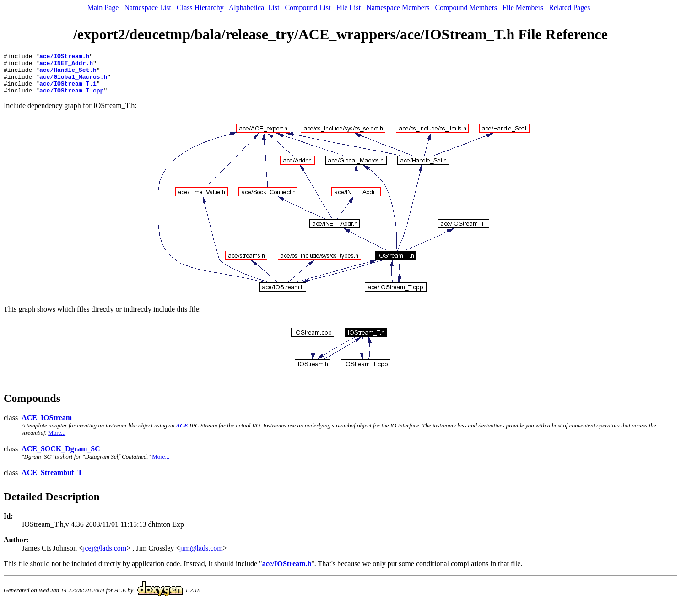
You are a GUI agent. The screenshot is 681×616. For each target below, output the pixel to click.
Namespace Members (398, 8)
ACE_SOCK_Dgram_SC (61, 457)
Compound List (308, 8)
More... (57, 441)
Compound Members (466, 8)
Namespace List (148, 8)
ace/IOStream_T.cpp (71, 98)
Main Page (103, 8)
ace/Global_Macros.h (73, 82)
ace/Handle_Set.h (68, 74)
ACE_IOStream (47, 426)
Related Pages (569, 8)
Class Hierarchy (200, 8)
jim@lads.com (201, 556)
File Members (523, 8)
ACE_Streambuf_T (52, 481)
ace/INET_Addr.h (66, 65)
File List (348, 8)
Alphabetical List (254, 8)
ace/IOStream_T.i (68, 90)
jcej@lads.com (105, 556)
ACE (182, 434)
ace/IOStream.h (64, 57)
